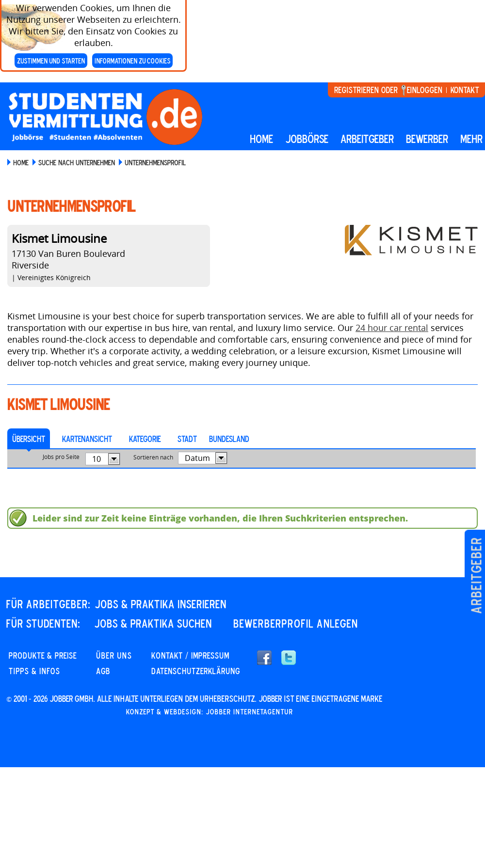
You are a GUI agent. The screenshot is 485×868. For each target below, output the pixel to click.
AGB (103, 671)
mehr (471, 139)
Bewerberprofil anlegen (296, 623)
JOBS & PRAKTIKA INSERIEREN (161, 604)
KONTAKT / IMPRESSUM (190, 655)
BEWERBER (427, 139)
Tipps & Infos (34, 671)
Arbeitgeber (476, 576)
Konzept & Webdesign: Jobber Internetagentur (210, 711)
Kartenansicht (87, 439)
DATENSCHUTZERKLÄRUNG (196, 671)
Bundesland (229, 439)
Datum (197, 458)
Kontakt (465, 90)
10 (97, 459)
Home (261, 139)
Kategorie (145, 439)
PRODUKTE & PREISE (43, 655)
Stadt (187, 439)
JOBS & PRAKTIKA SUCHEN (153, 623)
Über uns (114, 655)
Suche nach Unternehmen (77, 162)
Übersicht (29, 439)
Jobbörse (307, 139)
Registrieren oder (366, 90)
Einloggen (425, 90)
